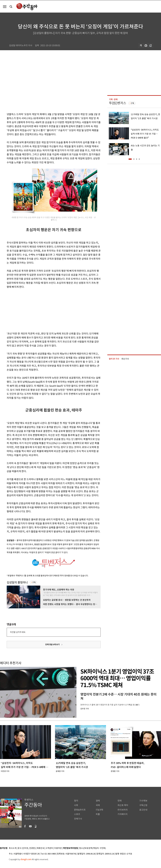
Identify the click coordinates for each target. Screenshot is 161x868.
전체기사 (78, 819)
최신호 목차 (123, 805)
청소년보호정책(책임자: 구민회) (93, 848)
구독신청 (143, 805)
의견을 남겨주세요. (18, 632)
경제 (98, 801)
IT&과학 (99, 810)
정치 (76, 801)
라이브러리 (123, 810)
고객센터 (49, 848)
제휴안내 (41, 848)
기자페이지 (123, 814)
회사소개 (13, 848)
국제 (98, 805)
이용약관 (58, 848)
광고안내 (143, 810)
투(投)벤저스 (118, 103)
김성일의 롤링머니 (17, 582)
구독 (34, 582)
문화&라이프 (80, 810)
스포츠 (77, 814)
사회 (76, 805)
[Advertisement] (47, 310)
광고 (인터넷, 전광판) (27, 848)
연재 (120, 801)
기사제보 (143, 801)
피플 (98, 814)
